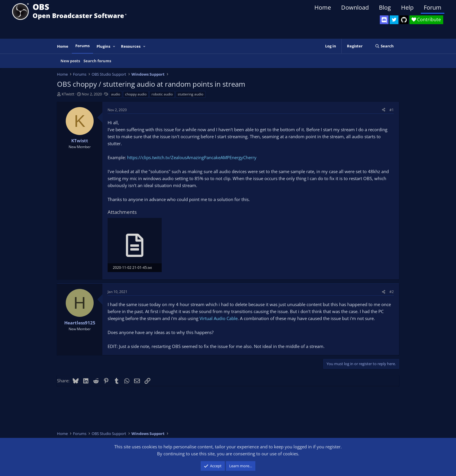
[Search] (384, 46)
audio (116, 94)
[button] (114, 46)
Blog (385, 7)
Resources (131, 46)
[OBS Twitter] (394, 20)
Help (407, 7)
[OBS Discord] (384, 20)
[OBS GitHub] (404, 20)
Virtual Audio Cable (219, 318)
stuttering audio (190, 94)
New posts (70, 61)
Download (355, 7)
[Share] (384, 110)
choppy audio (136, 94)
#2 (392, 292)
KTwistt (68, 94)
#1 (392, 110)
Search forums (97, 61)
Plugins (103, 46)
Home (323, 7)
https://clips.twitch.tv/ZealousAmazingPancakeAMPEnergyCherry (192, 157)
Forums (82, 46)
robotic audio (162, 94)
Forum (433, 7)
